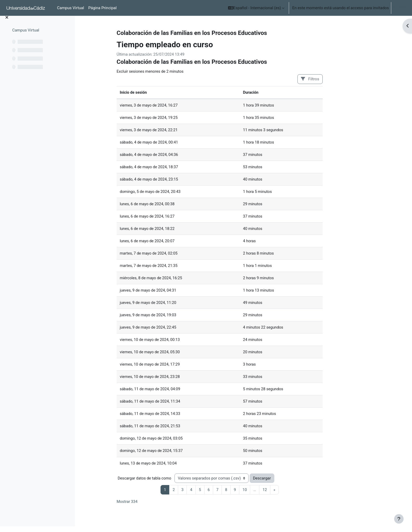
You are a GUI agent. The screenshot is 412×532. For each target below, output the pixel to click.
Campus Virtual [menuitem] (71, 8)
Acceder (401, 8)
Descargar (283, 482)
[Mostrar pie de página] (399, 519)
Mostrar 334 (147, 506)
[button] (256, 8)
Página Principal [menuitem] (102, 8)
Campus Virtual (26, 36)
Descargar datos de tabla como (165, 482)
